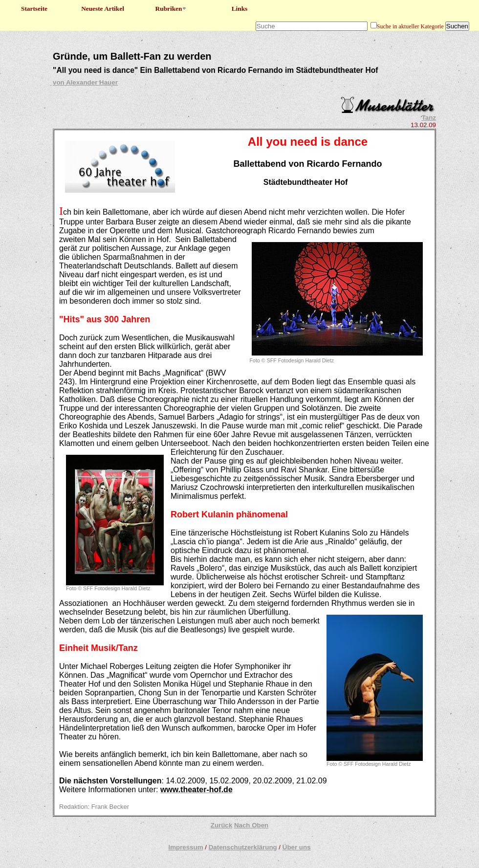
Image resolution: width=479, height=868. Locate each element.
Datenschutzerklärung (243, 847)
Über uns (297, 847)
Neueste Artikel (103, 9)
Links (240, 9)
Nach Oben (251, 825)
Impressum (185, 847)
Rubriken (171, 9)
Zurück (221, 825)
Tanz (429, 118)
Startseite (34, 9)
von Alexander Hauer (85, 82)
